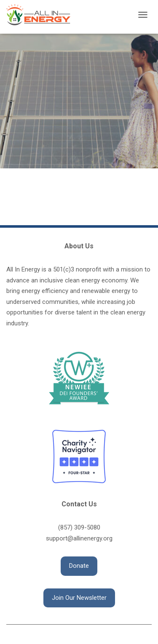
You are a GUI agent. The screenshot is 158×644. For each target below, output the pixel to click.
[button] (79, 566)
